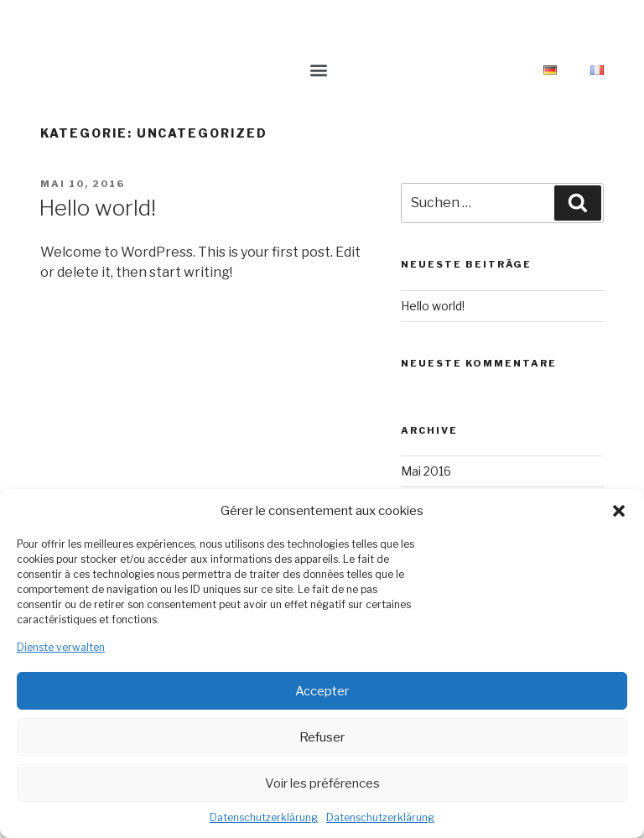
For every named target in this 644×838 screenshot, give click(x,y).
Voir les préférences (322, 783)
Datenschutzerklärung (264, 817)
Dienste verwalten (61, 647)
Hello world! (97, 208)
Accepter (322, 691)
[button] (619, 511)
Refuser (322, 737)
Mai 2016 (426, 471)
